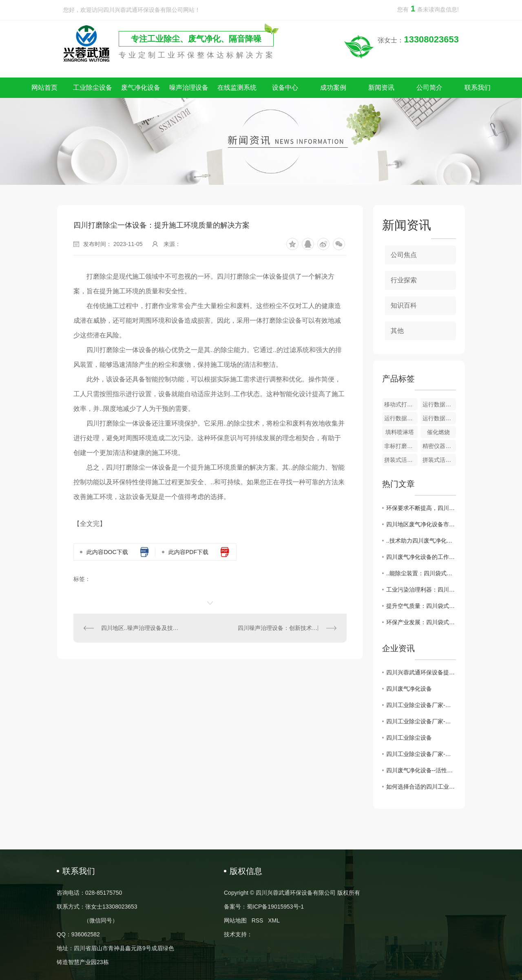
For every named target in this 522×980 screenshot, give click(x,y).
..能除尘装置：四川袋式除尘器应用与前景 (421, 573)
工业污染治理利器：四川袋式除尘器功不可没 (421, 590)
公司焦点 (404, 255)
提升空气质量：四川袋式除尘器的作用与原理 (421, 606)
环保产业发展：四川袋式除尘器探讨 (421, 622)
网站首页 (44, 88)
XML (274, 920)
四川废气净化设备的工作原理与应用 (421, 557)
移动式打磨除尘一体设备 (401, 404)
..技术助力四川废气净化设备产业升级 (421, 541)
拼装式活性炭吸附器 (401, 460)
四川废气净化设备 (409, 689)
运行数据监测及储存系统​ (439, 404)
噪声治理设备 (189, 88)
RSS (258, 920)
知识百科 (404, 305)
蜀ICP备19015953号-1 (275, 907)
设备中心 (285, 88)
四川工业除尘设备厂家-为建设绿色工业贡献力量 (421, 721)
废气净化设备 (141, 88)
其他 (397, 331)
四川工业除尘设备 (409, 738)
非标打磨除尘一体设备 (401, 446)
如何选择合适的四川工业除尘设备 (421, 787)
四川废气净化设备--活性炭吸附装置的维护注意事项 (421, 770)
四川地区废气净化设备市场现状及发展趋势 (421, 524)
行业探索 (404, 280)
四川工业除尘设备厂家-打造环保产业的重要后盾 (421, 705)
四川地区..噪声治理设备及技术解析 (142, 628)
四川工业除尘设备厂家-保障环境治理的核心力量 (421, 754)
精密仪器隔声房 (439, 446)
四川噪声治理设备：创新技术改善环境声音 (287, 628)
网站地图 (235, 920)
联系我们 (478, 88)
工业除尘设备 (93, 88)
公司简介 (429, 88)
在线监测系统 (237, 88)
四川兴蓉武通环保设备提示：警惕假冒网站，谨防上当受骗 (421, 672)
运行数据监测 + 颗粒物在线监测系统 (439, 418)
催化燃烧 (438, 432)
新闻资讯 (381, 88)
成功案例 (333, 88)
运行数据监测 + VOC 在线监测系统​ (401, 418)
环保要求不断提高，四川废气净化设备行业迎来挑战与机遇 (421, 508)
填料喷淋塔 (400, 432)
